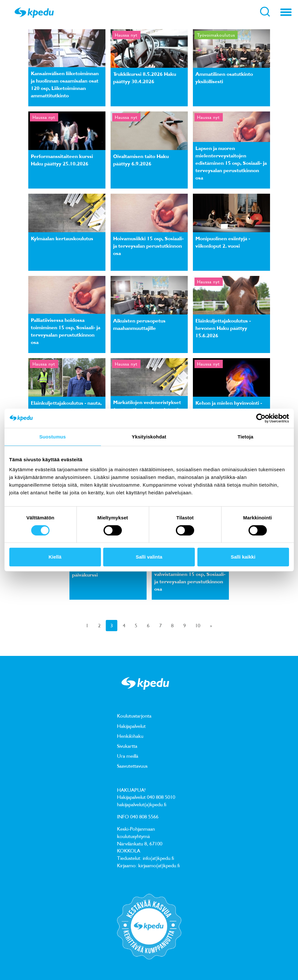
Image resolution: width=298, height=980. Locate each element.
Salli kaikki (243, 557)
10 (198, 625)
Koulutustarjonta (134, 716)
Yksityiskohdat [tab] (149, 437)
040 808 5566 (144, 817)
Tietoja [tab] (245, 437)
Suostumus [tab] (53, 437)
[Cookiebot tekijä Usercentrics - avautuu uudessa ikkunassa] (261, 418)
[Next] (211, 626)
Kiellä (55, 557)
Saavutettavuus (132, 766)
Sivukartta (127, 746)
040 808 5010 (161, 797)
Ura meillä (128, 756)
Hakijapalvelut (131, 726)
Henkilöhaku (130, 736)
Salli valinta (149, 557)
